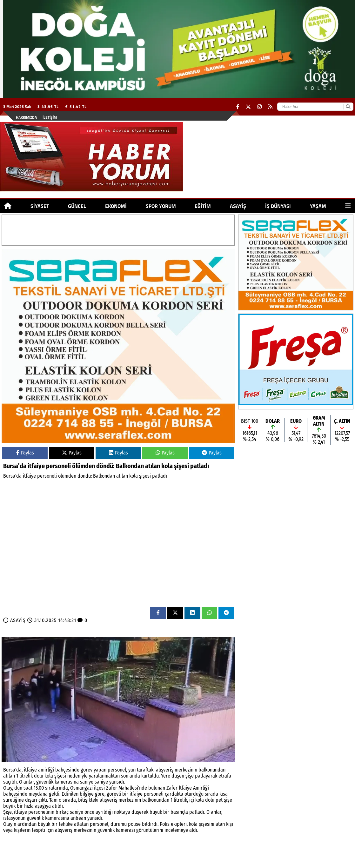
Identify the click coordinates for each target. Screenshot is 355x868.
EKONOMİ (116, 206)
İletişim (50, 117)
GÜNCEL (77, 206)
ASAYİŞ (238, 206)
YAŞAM (318, 206)
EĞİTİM (203, 206)
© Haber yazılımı (322, 863)
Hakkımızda (26, 117)
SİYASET (40, 206)
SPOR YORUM (161, 206)
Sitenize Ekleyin (82, 863)
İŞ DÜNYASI (278, 206)
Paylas (25, 453)
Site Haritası (46, 863)
